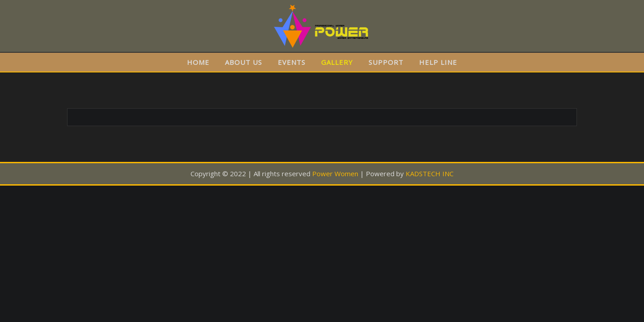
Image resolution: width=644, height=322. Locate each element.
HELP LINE (438, 62)
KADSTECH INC (430, 174)
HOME (198, 62)
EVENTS (292, 62)
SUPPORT (386, 62)
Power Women (335, 174)
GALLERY (337, 62)
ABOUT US (244, 62)
